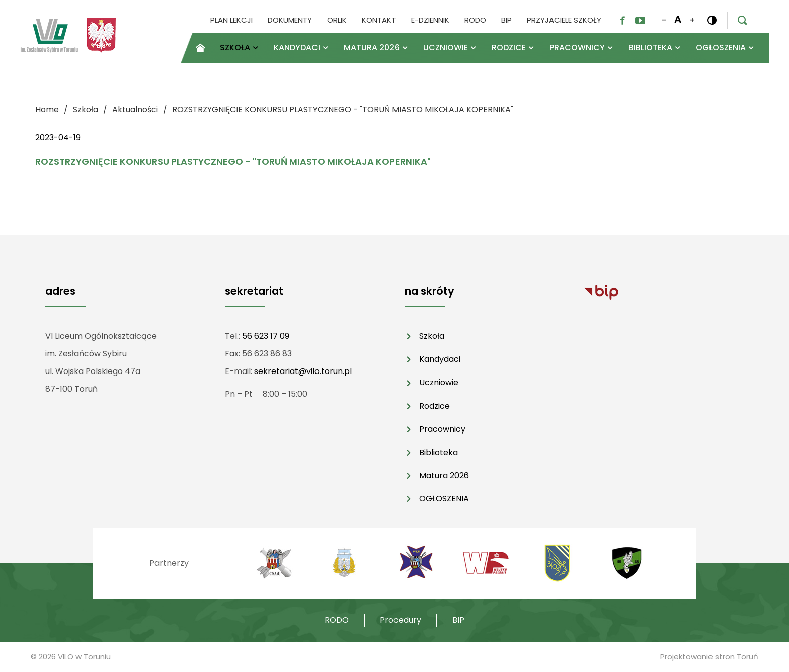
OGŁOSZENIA (444, 499)
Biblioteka (439, 452)
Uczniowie (439, 382)
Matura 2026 (444, 475)
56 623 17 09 (266, 336)
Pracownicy (442, 429)
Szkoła (432, 336)
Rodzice (435, 406)
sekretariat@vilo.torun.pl (303, 371)
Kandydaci (440, 359)
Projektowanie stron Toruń (709, 657)
